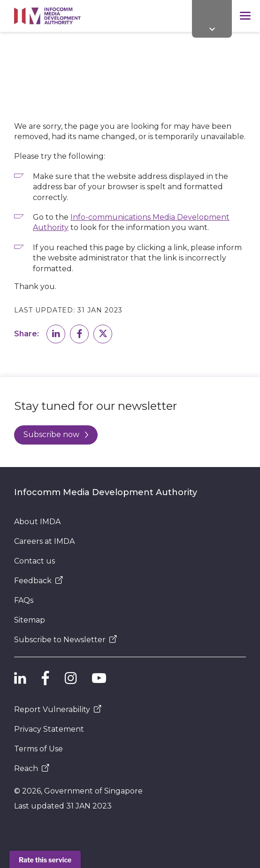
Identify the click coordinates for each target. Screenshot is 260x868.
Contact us (34, 561)
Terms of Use (38, 749)
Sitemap (30, 620)
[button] (56, 334)
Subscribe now (56, 434)
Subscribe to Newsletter (65, 640)
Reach (32, 768)
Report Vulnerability (58, 709)
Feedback (38, 581)
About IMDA (37, 522)
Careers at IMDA (44, 541)
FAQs (24, 600)
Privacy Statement (49, 729)
